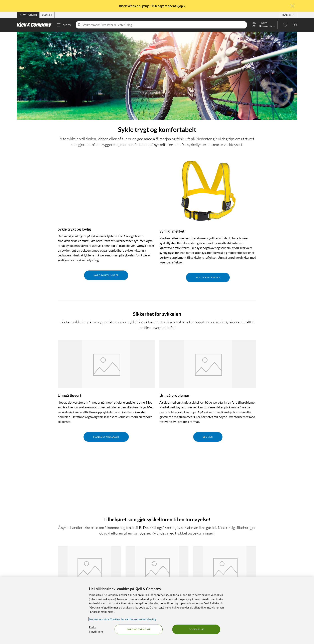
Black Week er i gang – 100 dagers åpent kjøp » (152, 6)
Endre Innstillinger (96, 629)
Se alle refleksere (208, 277)
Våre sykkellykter (106, 275)
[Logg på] (263, 24)
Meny (64, 25)
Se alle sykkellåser (106, 437)
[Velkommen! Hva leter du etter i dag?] (164, 25)
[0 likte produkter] (285, 24)
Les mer (208, 437)
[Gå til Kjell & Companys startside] (35, 25)
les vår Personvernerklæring (138, 619)
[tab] (28, 15)
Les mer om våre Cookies (104, 619)
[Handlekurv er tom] (295, 24)
